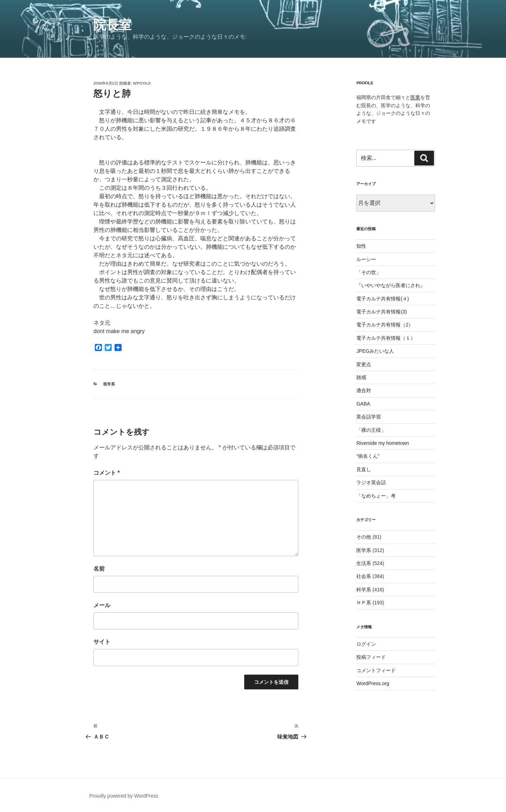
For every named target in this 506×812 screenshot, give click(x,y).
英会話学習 (369, 417)
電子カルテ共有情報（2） (385, 325)
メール (102, 605)
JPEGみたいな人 (375, 351)
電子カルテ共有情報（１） (386, 338)
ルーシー (366, 259)
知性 (361, 246)
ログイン (366, 644)
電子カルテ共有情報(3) (381, 312)
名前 (99, 569)
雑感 (361, 377)
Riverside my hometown (382, 443)
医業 (415, 97)
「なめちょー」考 (376, 496)
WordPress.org (373, 683)
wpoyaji (142, 83)
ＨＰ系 (364, 603)
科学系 (364, 590)
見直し (364, 469)
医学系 (109, 384)
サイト (102, 642)
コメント (107, 473)
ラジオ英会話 (371, 482)
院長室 (112, 25)
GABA (363, 404)
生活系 (364, 563)
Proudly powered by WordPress (124, 796)
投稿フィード (371, 657)
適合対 (364, 390)
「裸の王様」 (371, 430)
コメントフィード (376, 670)
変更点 (364, 364)
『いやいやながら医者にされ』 (391, 285)
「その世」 (369, 272)
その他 (364, 537)
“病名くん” (368, 456)
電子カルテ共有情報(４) (382, 299)
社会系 (364, 576)
